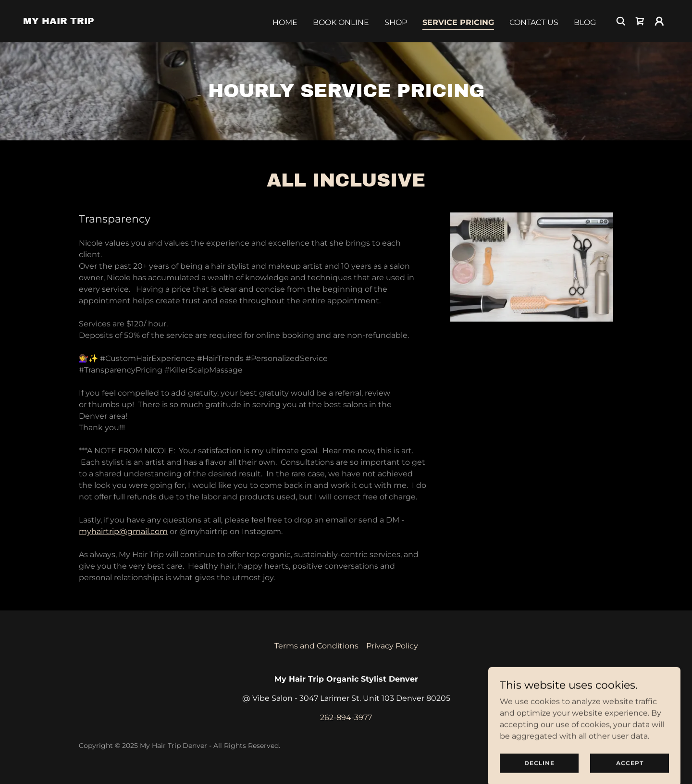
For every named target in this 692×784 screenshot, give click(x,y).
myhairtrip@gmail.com (123, 531)
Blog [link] (585, 22)
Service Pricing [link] (458, 22)
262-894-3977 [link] (346, 717)
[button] (659, 21)
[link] (59, 21)
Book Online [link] (341, 22)
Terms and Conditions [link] (316, 646)
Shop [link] (396, 22)
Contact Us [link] (534, 22)
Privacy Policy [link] (392, 646)
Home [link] (285, 22)
